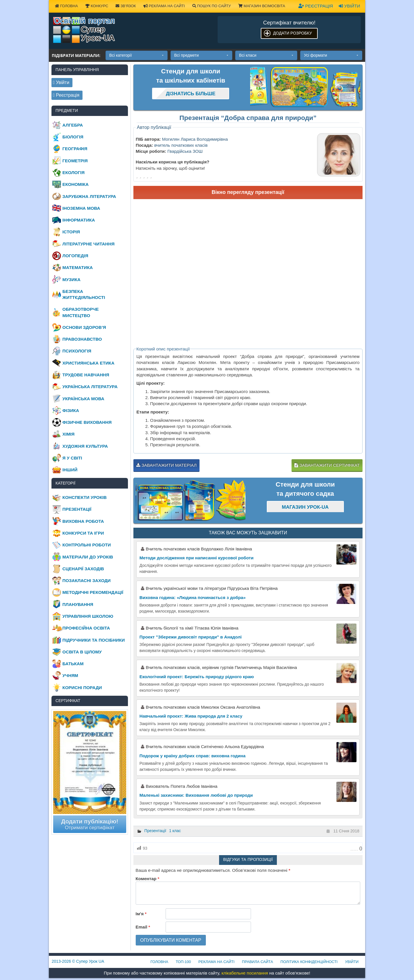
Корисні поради (82, 688)
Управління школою (88, 616)
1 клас (175, 831)
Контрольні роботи (87, 545)
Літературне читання (88, 244)
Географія (75, 149)
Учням (70, 675)
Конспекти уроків (85, 497)
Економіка (75, 184)
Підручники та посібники (94, 640)
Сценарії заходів (83, 569)
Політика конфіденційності (309, 962)
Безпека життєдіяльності (84, 294)
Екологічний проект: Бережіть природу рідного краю (197, 677)
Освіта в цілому (82, 652)
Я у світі (72, 458)
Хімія (68, 434)
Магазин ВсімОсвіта (262, 6)
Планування (78, 604)
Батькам (73, 664)
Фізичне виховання (87, 422)
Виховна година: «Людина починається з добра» (192, 597)
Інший (70, 470)
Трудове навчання (86, 375)
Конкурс (97, 6)
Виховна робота (83, 521)
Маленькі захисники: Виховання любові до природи (196, 795)
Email (143, 927)
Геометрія (75, 161)
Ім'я (141, 914)
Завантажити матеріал (166, 465)
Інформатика (79, 220)
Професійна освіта (86, 628)
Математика (78, 267)
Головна (66, 6)
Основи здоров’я (84, 327)
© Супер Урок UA (78, 961)
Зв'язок (126, 6)
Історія (71, 232)
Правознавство (82, 339)
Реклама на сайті (164, 6)
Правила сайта (258, 962)
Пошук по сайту (212, 6)
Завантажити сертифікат (327, 465)
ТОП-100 (183, 962)
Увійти (349, 6)
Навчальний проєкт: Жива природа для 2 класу (191, 716)
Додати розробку (293, 33)
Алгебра (73, 125)
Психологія (77, 351)
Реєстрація (316, 6)
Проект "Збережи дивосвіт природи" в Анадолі (191, 637)
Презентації (155, 831)
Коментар (147, 879)
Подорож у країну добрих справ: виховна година (192, 756)
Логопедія (75, 256)
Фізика (71, 410)
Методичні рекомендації (93, 592)
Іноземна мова (81, 208)
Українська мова (83, 399)
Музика (71, 280)
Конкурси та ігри (83, 533)
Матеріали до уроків (88, 557)
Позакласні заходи (87, 580)
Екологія (73, 172)
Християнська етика (88, 363)
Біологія (73, 137)
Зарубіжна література (89, 196)
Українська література (90, 387)
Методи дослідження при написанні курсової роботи (197, 558)
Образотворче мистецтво (80, 312)
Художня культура (85, 446)
